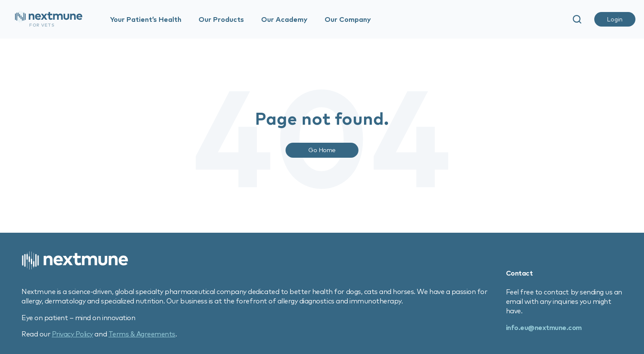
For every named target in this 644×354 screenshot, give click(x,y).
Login (615, 19)
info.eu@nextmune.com (544, 327)
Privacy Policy (72, 334)
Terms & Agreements (142, 334)
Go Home (322, 150)
